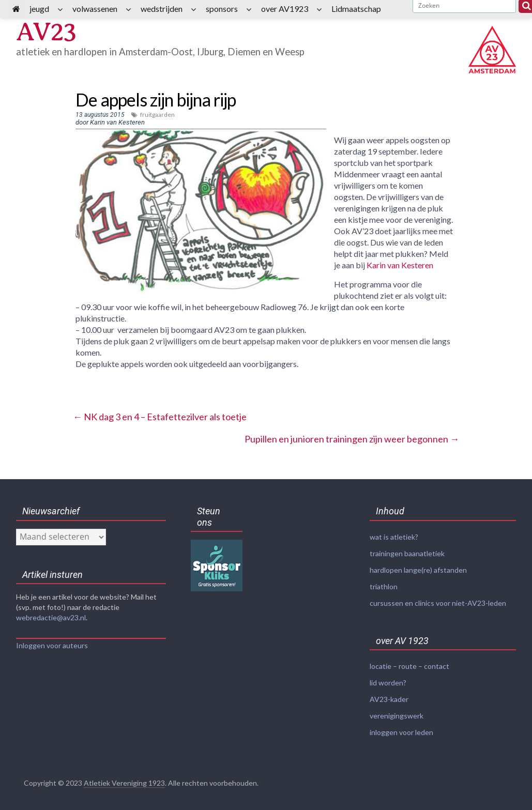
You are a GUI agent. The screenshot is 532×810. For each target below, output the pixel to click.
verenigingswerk (397, 712)
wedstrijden (162, 9)
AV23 (47, 32)
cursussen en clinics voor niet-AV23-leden (438, 601)
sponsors (222, 9)
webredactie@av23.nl (51, 617)
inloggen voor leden (401, 728)
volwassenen (95, 9)
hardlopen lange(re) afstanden (418, 569)
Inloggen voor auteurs (52, 645)
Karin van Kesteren (400, 265)
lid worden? (388, 679)
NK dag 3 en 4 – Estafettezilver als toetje (160, 417)
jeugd (39, 9)
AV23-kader (389, 696)
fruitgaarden (157, 114)
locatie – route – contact (409, 663)
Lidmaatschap (356, 9)
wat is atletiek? (394, 537)
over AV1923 (285, 9)
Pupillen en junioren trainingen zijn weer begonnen (352, 439)
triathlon (384, 585)
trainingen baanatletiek (407, 553)
